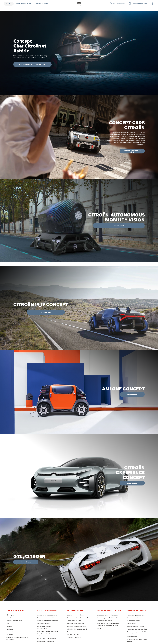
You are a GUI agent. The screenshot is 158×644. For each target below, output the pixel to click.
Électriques (10, 615)
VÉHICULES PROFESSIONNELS (47, 611)
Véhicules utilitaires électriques (47, 621)
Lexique (100, 628)
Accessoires (131, 623)
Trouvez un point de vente (136, 615)
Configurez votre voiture (75, 615)
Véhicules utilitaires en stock (77, 626)
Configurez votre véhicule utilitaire (79, 618)
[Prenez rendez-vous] (138, 4)
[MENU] (9, 4)
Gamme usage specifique (45, 642)
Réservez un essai (73, 635)
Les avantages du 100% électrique (109, 618)
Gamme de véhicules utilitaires (47, 618)
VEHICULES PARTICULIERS (15, 611)
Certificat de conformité (136, 626)
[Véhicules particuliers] (24, 4)
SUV (8, 623)
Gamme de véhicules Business (47, 615)
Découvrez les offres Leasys (46, 639)
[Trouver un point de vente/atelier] (152, 4)
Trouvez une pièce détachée (137, 629)
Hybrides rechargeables (14, 621)
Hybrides (9, 618)
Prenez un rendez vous (135, 618)
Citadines (10, 635)
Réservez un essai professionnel (47, 631)
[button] (117, 4)
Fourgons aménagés (43, 623)
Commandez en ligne (74, 621)
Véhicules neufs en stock (75, 623)
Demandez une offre (74, 638)
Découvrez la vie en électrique (107, 615)
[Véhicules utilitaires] (41, 4)
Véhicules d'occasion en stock (77, 629)
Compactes (10, 632)
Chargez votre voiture (105, 621)
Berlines (9, 626)
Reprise (69, 632)
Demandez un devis (134, 621)
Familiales (10, 629)
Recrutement (132, 637)
